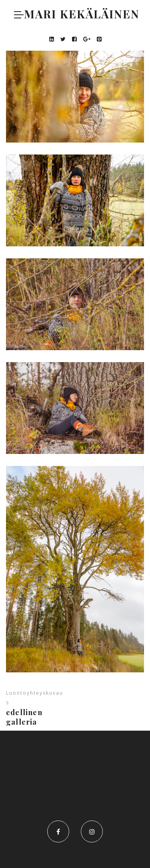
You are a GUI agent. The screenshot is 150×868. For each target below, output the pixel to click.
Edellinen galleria (24, 717)
